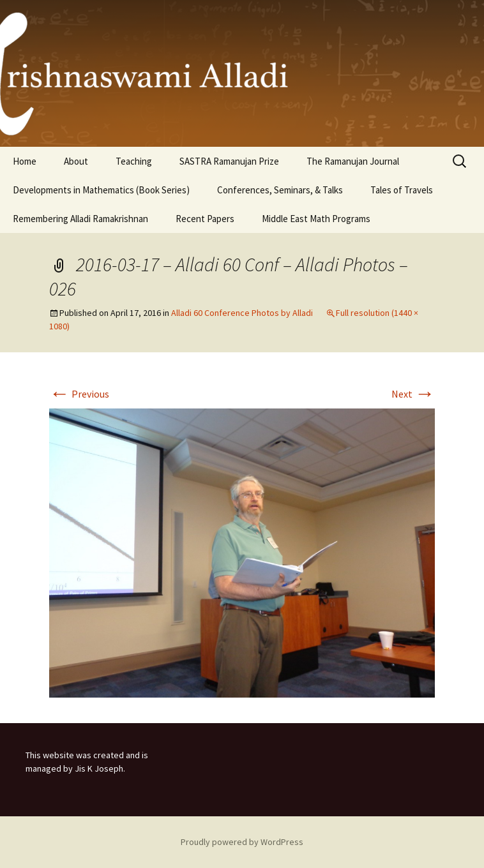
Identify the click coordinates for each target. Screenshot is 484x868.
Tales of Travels (402, 190)
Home (25, 161)
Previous (79, 394)
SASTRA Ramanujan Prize (229, 161)
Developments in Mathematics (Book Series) (101, 190)
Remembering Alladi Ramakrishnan (80, 219)
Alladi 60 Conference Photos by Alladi (242, 313)
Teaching (134, 161)
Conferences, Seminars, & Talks (280, 190)
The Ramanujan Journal (353, 161)
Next (413, 394)
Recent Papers (205, 219)
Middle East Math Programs (316, 219)
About (76, 161)
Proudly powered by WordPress (242, 842)
